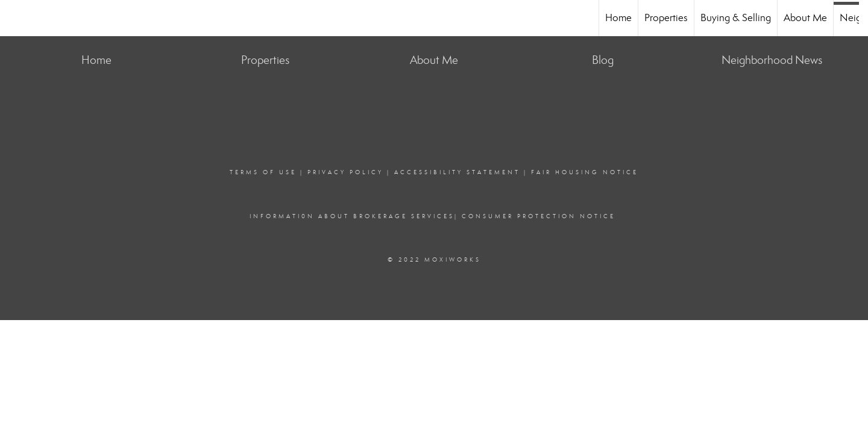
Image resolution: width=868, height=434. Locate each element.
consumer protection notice (539, 216)
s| (454, 216)
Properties (666, 18)
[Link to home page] (15, 18)
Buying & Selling (736, 18)
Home (618, 18)
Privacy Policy (345, 172)
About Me (805, 18)
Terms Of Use (263, 172)
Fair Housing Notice (585, 172)
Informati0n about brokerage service (349, 216)
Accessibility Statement (457, 172)
